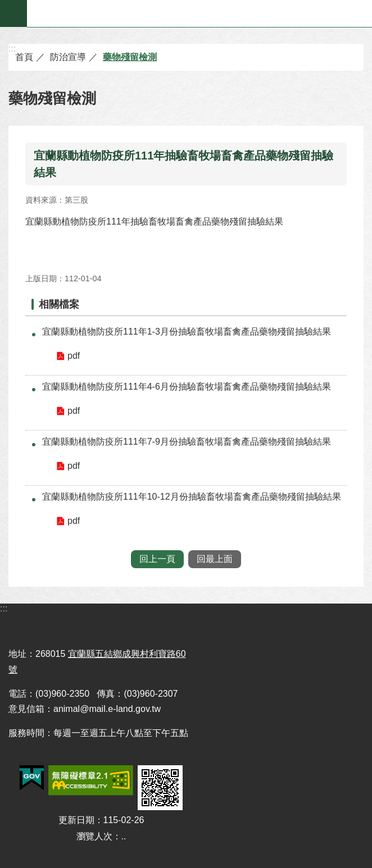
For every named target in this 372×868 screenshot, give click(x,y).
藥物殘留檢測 (130, 57)
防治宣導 (68, 57)
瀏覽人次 (94, 836)
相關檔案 (59, 304)
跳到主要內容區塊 (6, 6)
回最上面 (215, 559)
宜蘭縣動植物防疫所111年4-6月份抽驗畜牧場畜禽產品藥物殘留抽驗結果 (187, 387)
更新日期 (76, 820)
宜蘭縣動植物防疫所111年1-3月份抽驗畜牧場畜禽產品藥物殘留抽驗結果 (187, 332)
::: (12, 49)
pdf (74, 356)
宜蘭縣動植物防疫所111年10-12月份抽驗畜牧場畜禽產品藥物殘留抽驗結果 (192, 497)
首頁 (24, 57)
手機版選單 (13, 13)
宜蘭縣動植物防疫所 (200, 13)
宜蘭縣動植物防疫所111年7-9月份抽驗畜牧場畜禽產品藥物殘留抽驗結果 (187, 442)
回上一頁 (157, 559)
